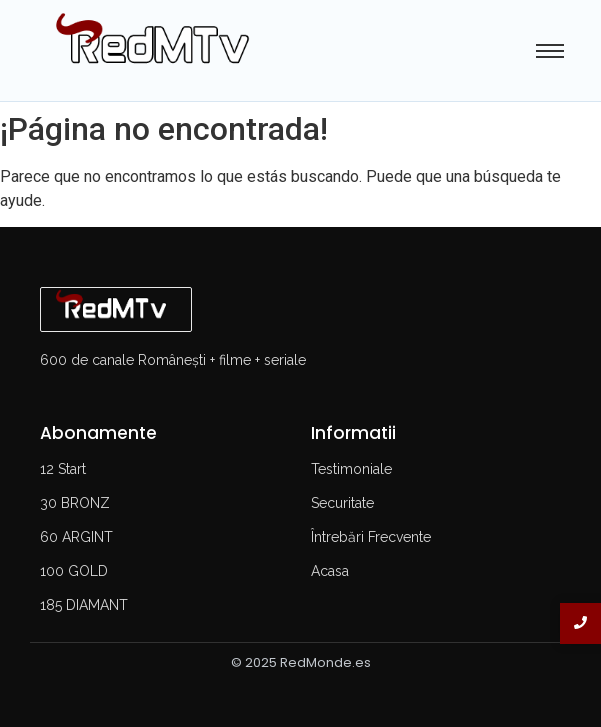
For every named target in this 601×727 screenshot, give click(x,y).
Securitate (342, 503)
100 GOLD (74, 571)
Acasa (330, 571)
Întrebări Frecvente (371, 537)
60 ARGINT (76, 537)
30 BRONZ (75, 503)
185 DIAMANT (84, 605)
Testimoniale (351, 469)
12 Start (63, 469)
